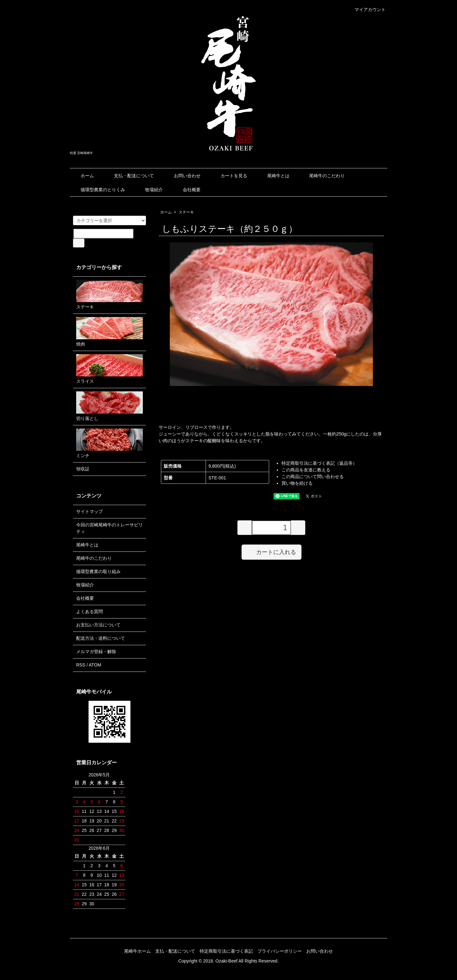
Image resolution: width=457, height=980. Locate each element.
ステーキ (186, 212)
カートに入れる (272, 552)
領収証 (83, 469)
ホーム (83, 176)
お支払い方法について (98, 625)
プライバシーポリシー (280, 951)
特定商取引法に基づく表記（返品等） (319, 463)
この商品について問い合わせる (313, 476)
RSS (81, 665)
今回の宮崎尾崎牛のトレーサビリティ (109, 528)
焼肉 (109, 332)
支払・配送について (129, 176)
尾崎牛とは (274, 176)
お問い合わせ (183, 176)
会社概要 (187, 190)
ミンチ (109, 443)
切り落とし (109, 406)
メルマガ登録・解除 (96, 652)
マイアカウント (367, 10)
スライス (109, 369)
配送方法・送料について (101, 638)
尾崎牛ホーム (137, 951)
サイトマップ (89, 511)
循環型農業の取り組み (98, 571)
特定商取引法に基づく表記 (226, 951)
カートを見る (229, 176)
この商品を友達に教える (306, 470)
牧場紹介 (149, 190)
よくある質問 (89, 612)
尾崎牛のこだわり (322, 176)
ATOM (95, 665)
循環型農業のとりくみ (98, 190)
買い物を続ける (297, 483)
